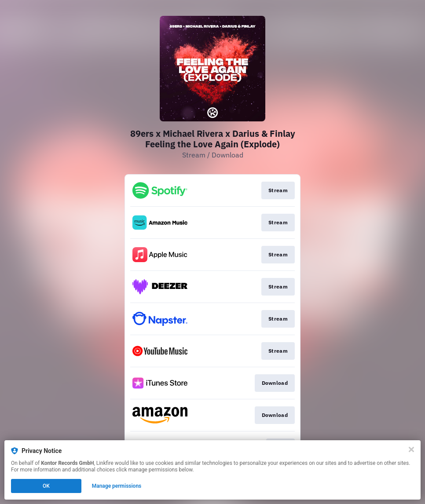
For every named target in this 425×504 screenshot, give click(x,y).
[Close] (411, 449)
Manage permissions (117, 486)
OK (46, 486)
